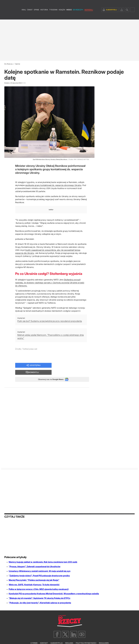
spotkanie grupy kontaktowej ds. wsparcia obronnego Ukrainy (53, 185)
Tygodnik (53, 16)
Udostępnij (35, 366)
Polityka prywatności (86, 637)
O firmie (34, 637)
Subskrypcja (57, 637)
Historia (44, 16)
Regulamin (104, 637)
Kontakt (44, 637)
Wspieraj (89, 16)
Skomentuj (73, 366)
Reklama (69, 637)
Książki (62, 16)
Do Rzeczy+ (78, 16)
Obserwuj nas (49, 373)
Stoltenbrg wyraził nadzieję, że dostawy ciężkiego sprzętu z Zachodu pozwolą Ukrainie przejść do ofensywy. (50, 283)
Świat (30, 16)
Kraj (24, 16)
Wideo (69, 16)
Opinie (36, 16)
